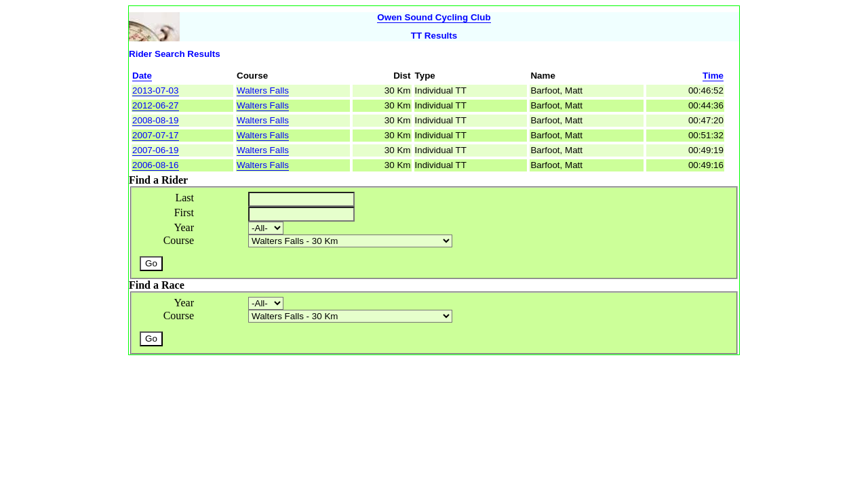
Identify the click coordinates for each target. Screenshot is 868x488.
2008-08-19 (156, 120)
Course (179, 240)
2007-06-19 (156, 150)
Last (184, 198)
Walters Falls (263, 90)
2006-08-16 (156, 165)
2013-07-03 (156, 90)
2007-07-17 (156, 135)
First (184, 212)
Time (713, 76)
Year (184, 227)
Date (142, 76)
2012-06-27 (156, 105)
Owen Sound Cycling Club (434, 17)
